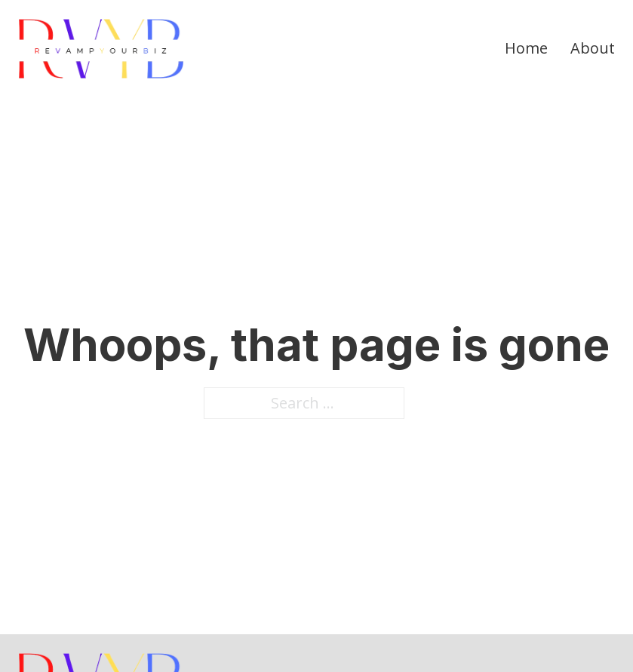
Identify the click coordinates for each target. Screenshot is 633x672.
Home (526, 48)
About (593, 48)
